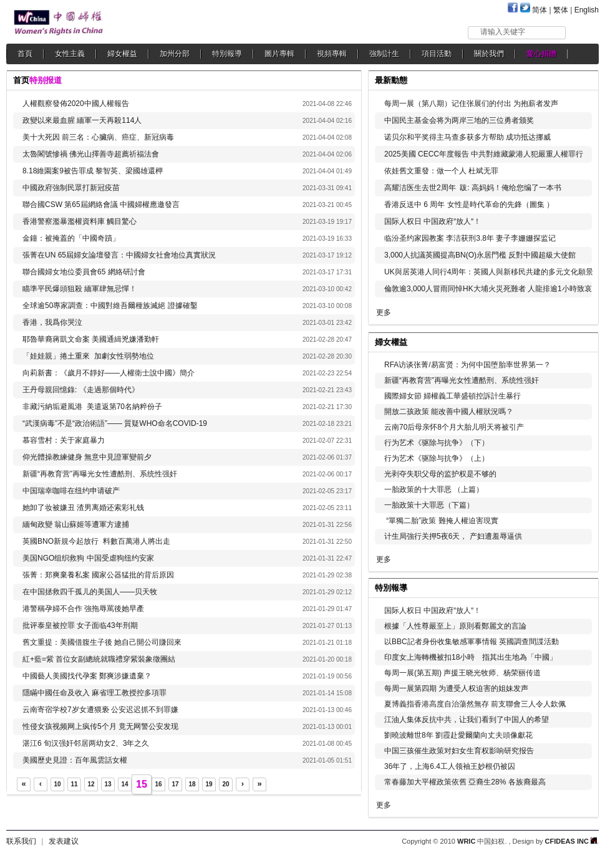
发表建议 (64, 841)
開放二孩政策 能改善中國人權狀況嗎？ (449, 412)
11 (74, 784)
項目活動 (437, 54)
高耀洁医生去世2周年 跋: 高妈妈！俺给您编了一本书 (473, 188)
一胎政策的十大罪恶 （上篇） (434, 489)
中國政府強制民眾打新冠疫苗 (71, 188)
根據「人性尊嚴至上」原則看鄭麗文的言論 (455, 626)
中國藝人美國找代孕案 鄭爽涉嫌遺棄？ (87, 676)
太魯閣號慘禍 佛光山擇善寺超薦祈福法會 (91, 154)
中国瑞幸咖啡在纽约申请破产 (71, 491)
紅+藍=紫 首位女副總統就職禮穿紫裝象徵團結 (99, 659)
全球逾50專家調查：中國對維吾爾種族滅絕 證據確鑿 (110, 306)
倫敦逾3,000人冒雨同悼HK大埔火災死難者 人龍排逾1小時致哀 (488, 289)
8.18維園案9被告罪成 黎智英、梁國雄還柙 (93, 171)
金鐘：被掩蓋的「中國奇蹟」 (72, 238)
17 (175, 784)
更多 (384, 312)
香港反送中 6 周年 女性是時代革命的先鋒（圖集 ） (469, 205)
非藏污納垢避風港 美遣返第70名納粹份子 (92, 407)
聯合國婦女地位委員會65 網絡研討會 (84, 272)
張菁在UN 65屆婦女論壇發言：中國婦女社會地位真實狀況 (119, 255)
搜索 (583, 32)
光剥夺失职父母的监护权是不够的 (440, 474)
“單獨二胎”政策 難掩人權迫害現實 (441, 521)
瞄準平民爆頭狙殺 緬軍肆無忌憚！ (80, 289)
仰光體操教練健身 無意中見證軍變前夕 (87, 457)
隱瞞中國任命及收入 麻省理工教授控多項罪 (94, 693)
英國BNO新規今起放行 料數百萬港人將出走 (96, 541)
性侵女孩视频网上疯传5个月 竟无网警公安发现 (100, 726)
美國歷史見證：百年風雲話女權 (75, 760)
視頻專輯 (332, 54)
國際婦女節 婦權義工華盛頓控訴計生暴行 (453, 396)
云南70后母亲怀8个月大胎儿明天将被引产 (454, 427)
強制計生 (384, 54)
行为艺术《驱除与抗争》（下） (437, 443)
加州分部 (175, 54)
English (587, 10)
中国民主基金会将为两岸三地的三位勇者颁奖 (459, 120)
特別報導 (227, 54)
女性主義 (70, 54)
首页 (21, 80)
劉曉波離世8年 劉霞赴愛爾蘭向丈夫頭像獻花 (458, 735)
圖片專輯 (279, 54)
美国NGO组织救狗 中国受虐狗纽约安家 (88, 558)
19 (209, 784)
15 (142, 784)
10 (57, 784)
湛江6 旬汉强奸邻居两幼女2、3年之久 (86, 743)
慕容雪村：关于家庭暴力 (64, 440)
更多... (580, 341)
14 (124, 784)
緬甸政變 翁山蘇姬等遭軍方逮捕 (76, 524)
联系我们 (21, 841)
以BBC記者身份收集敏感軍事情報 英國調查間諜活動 (472, 642)
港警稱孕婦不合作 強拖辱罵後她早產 (83, 609)
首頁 (25, 54)
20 (225, 784)
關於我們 (489, 54)
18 (192, 784)
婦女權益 (122, 54)
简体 (540, 10)
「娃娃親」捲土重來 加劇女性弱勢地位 (88, 356)
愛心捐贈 (541, 54)
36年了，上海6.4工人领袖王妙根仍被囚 (450, 766)
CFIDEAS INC (571, 841)
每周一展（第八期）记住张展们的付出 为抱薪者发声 (471, 104)
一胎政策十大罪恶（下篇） (429, 505)
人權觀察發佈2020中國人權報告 (76, 104)
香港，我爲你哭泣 (52, 322)
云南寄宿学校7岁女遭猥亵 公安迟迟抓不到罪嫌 (100, 710)
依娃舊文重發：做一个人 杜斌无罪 (441, 171)
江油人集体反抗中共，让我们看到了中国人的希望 (467, 720)
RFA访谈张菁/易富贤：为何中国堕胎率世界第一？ (467, 365)
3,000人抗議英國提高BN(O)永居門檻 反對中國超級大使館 (480, 255)
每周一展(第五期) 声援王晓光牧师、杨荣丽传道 (462, 673)
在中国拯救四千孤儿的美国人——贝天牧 (90, 592)
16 (158, 784)
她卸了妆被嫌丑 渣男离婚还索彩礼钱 (83, 508)
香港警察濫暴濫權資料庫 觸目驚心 (80, 221)
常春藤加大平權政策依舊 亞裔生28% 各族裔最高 (465, 782)
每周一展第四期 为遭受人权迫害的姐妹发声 (456, 688)
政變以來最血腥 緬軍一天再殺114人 (82, 120)
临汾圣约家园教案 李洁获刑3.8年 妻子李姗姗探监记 (470, 238)
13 (108, 784)
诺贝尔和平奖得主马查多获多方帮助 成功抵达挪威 (467, 137)
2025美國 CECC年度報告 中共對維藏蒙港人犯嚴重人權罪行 (484, 154)
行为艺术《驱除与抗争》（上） (437, 458)
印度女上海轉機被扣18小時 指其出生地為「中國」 (471, 657)
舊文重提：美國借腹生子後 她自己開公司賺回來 (102, 642)
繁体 (561, 10)
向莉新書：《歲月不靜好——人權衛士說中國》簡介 (109, 373)
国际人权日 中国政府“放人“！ (433, 221)
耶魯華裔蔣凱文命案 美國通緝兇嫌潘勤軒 (91, 339)
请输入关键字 (503, 32)
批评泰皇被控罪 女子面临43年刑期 (80, 625)
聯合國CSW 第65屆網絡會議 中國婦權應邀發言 (101, 205)
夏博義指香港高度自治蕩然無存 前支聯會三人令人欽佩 (475, 704)
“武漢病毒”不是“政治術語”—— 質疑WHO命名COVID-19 (115, 423)
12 (91, 784)
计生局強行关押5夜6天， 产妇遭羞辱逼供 (453, 536)
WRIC (466, 841)
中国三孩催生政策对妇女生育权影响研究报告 (459, 751)
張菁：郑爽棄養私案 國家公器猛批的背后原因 (98, 575)
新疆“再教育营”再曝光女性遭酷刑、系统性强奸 (100, 474)
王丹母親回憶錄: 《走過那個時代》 (81, 390)
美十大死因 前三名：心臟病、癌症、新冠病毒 (98, 137)
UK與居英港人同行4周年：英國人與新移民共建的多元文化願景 (489, 272)
